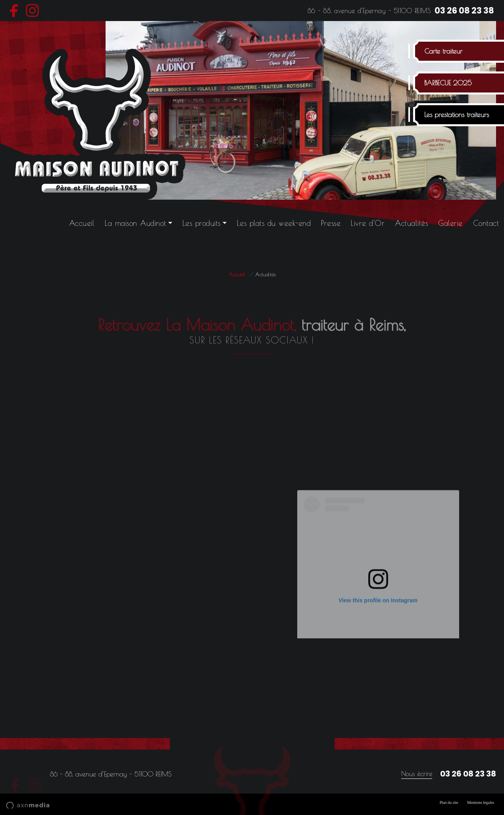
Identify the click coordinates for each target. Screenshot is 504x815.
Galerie (450, 223)
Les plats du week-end (274, 223)
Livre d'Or (368, 223)
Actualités (411, 223)
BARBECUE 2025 (448, 83)
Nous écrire (417, 774)
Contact (486, 223)
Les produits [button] (202, 223)
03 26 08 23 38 (464, 11)
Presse (331, 223)
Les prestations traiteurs (457, 115)
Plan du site (449, 802)
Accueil (82, 223)
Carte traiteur (443, 51)
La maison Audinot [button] (136, 223)
